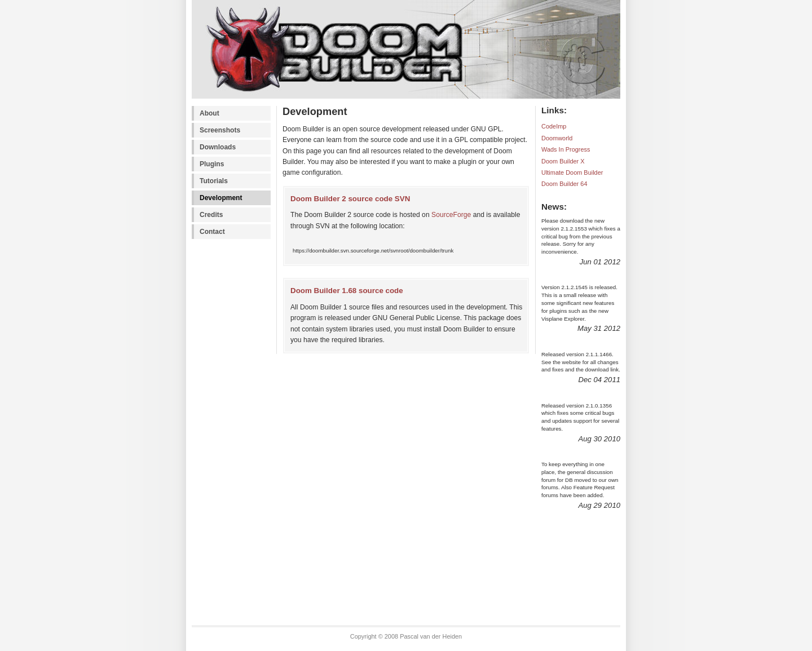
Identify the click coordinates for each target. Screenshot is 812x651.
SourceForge (451, 215)
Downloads (218, 147)
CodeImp (554, 126)
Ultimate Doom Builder (572, 172)
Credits (211, 215)
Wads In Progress (566, 149)
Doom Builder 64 (564, 184)
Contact (212, 232)
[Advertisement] (237, 437)
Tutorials (214, 181)
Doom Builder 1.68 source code (347, 291)
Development (221, 198)
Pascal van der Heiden (431, 636)
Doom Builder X (563, 161)
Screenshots (220, 130)
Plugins (212, 164)
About (209, 113)
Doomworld (557, 138)
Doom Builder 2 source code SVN (350, 199)
